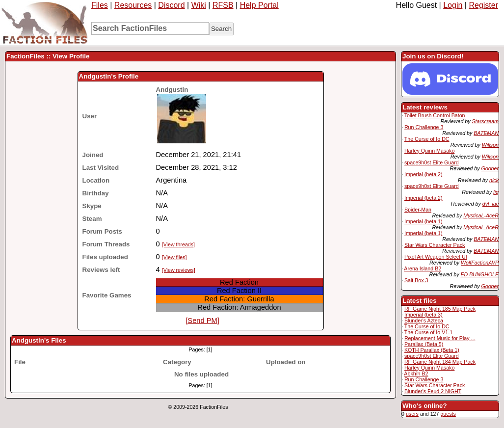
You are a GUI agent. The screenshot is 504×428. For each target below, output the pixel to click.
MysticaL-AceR (481, 215)
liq (496, 192)
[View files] (174, 257)
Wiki (199, 5)
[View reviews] (179, 270)
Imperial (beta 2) (424, 174)
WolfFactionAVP (480, 263)
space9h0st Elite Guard (432, 162)
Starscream (485, 121)
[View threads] (178, 244)
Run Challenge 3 (424, 127)
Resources (133, 5)
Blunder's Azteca (424, 321)
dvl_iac (491, 204)
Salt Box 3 (416, 280)
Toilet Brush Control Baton (435, 115)
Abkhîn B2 (416, 374)
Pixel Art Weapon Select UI (436, 257)
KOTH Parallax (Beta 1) (432, 350)
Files (100, 5)
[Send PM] (202, 321)
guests (448, 414)
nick (494, 180)
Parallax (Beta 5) (424, 344)
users (412, 414)
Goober (490, 168)
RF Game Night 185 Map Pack (440, 309)
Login (453, 5)
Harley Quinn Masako (429, 151)
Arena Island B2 (423, 268)
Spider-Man (418, 210)
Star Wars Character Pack (435, 245)
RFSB (223, 5)
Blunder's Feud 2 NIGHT (433, 391)
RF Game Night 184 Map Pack (440, 362)
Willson (490, 145)
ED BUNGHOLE (479, 274)
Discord (171, 5)
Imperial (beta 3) (424, 315)
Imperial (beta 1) (424, 221)
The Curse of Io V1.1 (428, 332)
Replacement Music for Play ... (440, 338)
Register (483, 5)
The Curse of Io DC (427, 139)
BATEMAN (486, 133)
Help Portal (259, 5)
